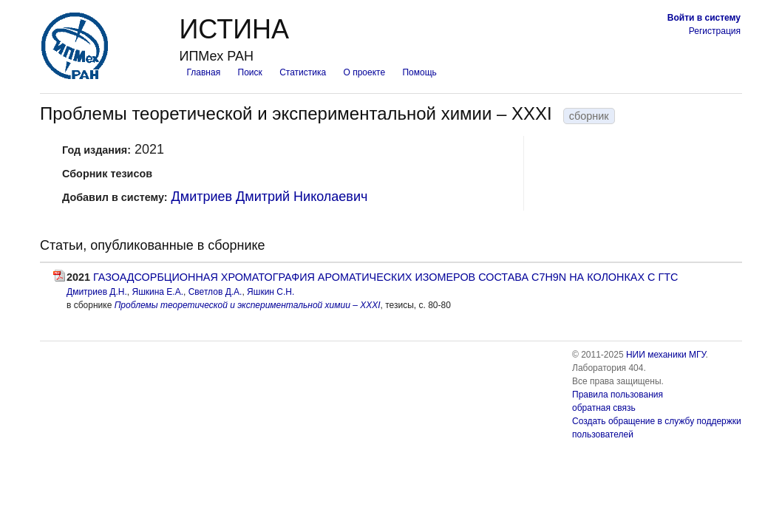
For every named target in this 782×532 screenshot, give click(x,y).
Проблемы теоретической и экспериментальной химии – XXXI (248, 305)
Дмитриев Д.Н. (97, 292)
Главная (203, 72)
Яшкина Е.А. (157, 292)
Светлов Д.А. (215, 292)
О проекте (365, 72)
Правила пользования (618, 395)
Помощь (419, 72)
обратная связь (604, 408)
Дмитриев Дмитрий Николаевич (270, 197)
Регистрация (715, 31)
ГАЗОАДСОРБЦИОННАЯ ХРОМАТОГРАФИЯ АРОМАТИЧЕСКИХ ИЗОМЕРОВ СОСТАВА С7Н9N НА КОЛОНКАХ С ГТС (385, 277)
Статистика (303, 72)
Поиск (250, 72)
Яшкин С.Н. (271, 292)
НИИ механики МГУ (666, 355)
